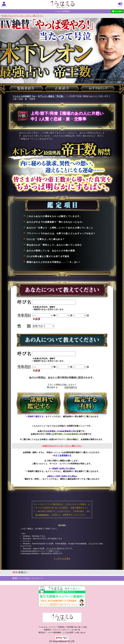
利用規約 (61, 627)
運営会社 (42, 633)
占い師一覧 (76, 630)
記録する (52, 387)
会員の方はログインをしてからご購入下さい (22, 16)
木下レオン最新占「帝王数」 (51, 96)
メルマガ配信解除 (54, 633)
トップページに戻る (62, 558)
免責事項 (47, 630)
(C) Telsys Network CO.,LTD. (62, 641)
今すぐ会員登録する (62, 455)
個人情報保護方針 (42, 515)
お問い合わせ (80, 633)
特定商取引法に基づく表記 (77, 627)
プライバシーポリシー (61, 630)
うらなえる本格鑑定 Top (24, 96)
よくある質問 (68, 633)
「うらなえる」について (46, 627)
